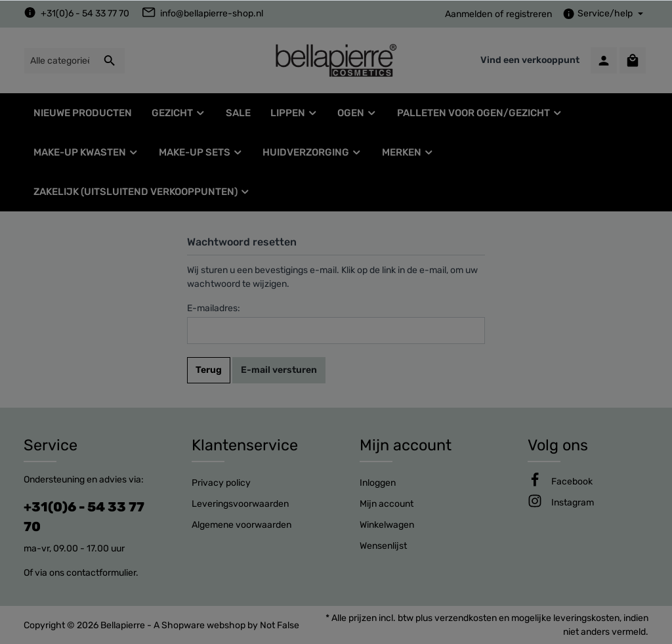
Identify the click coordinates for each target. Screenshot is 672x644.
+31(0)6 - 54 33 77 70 (85, 13)
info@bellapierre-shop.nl (212, 13)
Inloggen (378, 483)
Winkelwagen (387, 525)
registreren (529, 14)
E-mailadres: (214, 308)
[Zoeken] (110, 61)
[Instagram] (573, 503)
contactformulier (101, 573)
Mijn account (406, 445)
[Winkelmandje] (633, 60)
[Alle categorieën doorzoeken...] (59, 61)
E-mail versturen (279, 370)
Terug (209, 370)
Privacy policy (221, 483)
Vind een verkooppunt (530, 60)
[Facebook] (572, 482)
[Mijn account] (604, 60)
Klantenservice (245, 445)
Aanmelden (469, 14)
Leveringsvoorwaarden (240, 504)
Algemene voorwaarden (241, 525)
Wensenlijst (383, 546)
